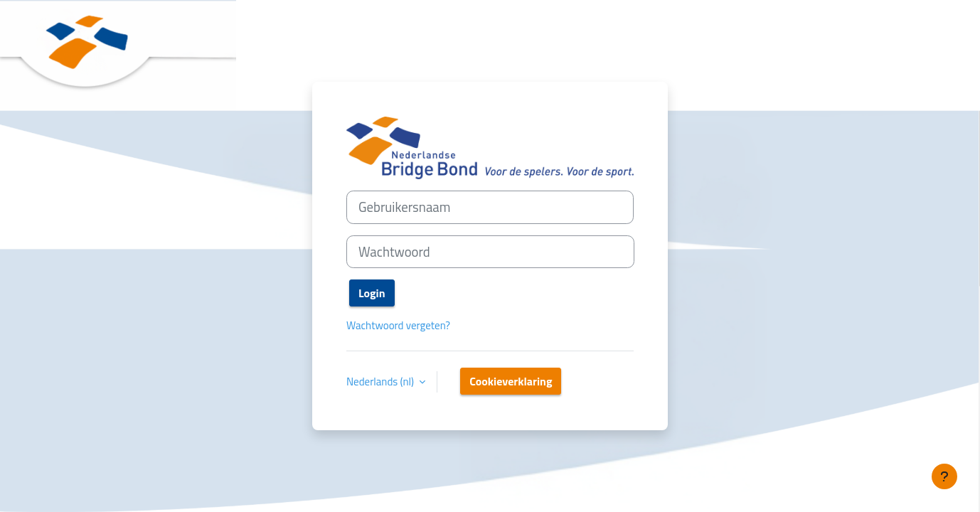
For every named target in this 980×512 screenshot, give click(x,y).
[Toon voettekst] (944, 476)
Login (372, 293)
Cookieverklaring (511, 381)
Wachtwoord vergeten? (398, 325)
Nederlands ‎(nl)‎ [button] (381, 382)
